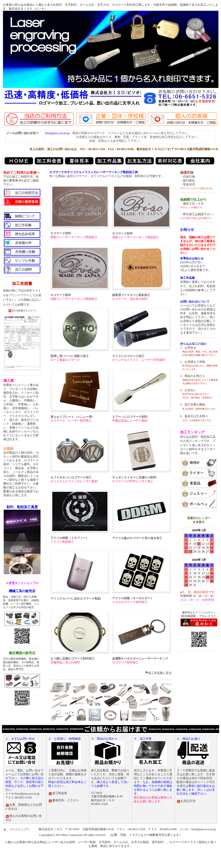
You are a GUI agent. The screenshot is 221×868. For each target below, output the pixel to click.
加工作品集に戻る (158, 673)
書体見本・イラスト (64, 800)
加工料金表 (58, 793)
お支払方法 (186, 801)
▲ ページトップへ (17, 829)
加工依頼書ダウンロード (22, 311)
